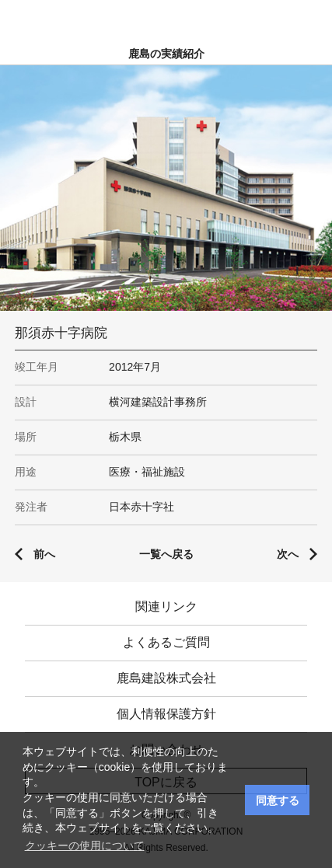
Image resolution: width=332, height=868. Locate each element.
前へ (44, 554)
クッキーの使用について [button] (85, 845)
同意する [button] (278, 800)
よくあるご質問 (166, 642)
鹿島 (166, 16)
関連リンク (166, 607)
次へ (288, 554)
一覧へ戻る (166, 554)
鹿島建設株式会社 (166, 678)
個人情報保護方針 (166, 714)
